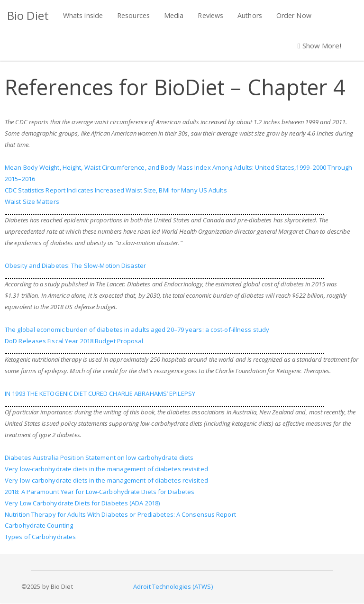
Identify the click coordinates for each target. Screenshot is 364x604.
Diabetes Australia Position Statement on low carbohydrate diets (99, 458)
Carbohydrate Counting (39, 525)
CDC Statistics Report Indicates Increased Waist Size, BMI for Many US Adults (116, 190)
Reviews (210, 15)
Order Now (294, 15)
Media (174, 15)
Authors (250, 15)
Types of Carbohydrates (40, 537)
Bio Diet (28, 15)
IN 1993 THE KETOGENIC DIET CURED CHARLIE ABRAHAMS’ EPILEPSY (100, 394)
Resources (133, 15)
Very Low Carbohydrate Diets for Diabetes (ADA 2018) (82, 503)
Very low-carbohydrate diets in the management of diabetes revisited (106, 469)
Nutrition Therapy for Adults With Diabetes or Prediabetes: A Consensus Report (120, 514)
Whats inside (83, 15)
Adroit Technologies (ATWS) (173, 586)
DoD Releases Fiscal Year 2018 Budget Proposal (74, 341)
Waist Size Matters (32, 201)
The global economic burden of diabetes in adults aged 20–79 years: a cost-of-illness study (137, 329)
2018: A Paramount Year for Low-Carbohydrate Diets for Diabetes (100, 492)
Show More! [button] (319, 46)
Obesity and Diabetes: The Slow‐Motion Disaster (75, 265)
